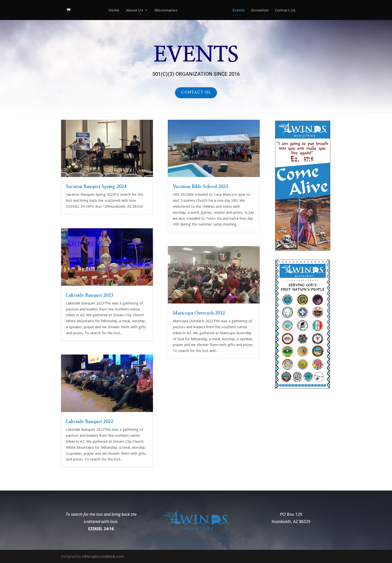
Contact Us (285, 10)
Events (239, 10)
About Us (134, 10)
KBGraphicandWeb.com (103, 556)
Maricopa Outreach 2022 (199, 313)
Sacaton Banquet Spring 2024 (96, 187)
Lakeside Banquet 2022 (90, 422)
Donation (260, 10)
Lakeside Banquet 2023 (90, 295)
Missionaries (166, 10)
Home (114, 10)
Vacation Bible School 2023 (200, 187)
